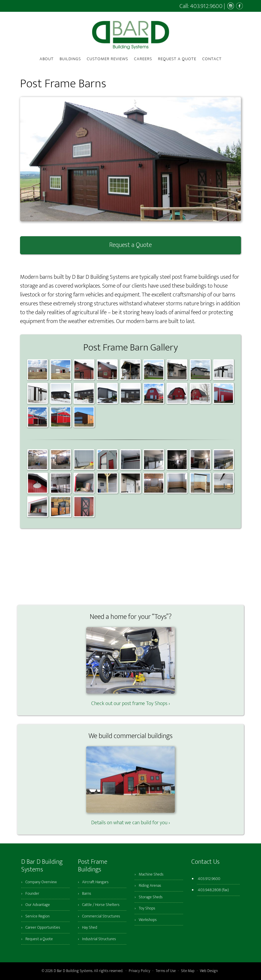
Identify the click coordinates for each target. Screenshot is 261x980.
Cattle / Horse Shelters (101, 905)
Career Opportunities (43, 927)
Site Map (188, 971)
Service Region (37, 916)
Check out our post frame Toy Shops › (130, 700)
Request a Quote (130, 245)
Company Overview (41, 882)
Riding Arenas (150, 885)
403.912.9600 (206, 6)
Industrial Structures (99, 939)
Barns (87, 893)
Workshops (148, 920)
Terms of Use (166, 971)
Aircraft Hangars (95, 882)
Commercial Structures (101, 916)
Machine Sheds (151, 874)
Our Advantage (38, 905)
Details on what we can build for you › (130, 819)
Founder (32, 893)
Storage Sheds (151, 897)
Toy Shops (147, 908)
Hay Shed (90, 927)
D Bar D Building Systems (130, 35)
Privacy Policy (140, 971)
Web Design (209, 971)
